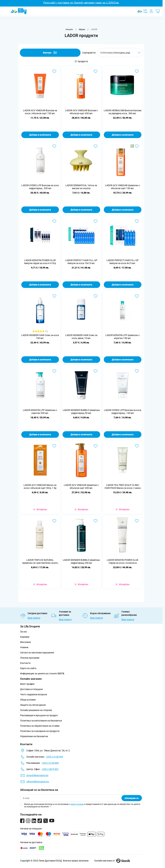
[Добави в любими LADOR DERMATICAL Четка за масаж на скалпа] (96, 146)
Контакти (25, 663)
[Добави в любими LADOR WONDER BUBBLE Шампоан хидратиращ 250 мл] (96, 521)
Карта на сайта (28, 668)
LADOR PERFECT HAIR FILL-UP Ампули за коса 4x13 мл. (123, 262)
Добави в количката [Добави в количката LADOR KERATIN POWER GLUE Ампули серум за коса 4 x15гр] (40, 285)
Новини (24, 647)
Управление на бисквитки (34, 736)
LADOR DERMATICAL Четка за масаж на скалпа (81, 187)
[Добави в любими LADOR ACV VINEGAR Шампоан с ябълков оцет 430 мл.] (96, 446)
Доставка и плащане (31, 689)
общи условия (77, 804)
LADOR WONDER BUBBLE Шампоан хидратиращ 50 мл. (81, 412)
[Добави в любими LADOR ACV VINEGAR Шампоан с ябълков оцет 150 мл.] (137, 146)
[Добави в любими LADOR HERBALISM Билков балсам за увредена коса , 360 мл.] (137, 71)
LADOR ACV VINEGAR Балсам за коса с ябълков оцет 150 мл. (40, 112)
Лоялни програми (30, 658)
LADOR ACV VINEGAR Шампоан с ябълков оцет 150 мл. (123, 187)
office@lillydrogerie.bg (38, 782)
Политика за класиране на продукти (40, 731)
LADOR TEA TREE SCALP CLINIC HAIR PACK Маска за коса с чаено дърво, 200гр (123, 487)
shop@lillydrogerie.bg (37, 775)
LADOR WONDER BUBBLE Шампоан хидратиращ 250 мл (81, 561)
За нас (24, 632)
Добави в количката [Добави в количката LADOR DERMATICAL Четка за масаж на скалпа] (81, 210)
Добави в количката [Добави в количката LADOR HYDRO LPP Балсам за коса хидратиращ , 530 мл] (40, 210)
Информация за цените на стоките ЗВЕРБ (42, 673)
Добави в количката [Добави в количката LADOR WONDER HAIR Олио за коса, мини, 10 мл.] (81, 360)
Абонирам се (132, 798)
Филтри (50, 53)
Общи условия (28, 700)
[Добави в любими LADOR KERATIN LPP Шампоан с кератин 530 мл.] (54, 371)
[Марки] (82, 29)
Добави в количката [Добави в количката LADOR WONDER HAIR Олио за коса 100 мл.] (40, 360)
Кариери (25, 637)
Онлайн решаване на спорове (36, 710)
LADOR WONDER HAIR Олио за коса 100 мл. (40, 337)
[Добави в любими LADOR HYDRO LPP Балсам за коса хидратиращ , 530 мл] (54, 146)
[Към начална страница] (69, 29)
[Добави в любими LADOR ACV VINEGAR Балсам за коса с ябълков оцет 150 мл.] (54, 71)
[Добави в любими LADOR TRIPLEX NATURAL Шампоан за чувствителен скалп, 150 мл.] (54, 521)
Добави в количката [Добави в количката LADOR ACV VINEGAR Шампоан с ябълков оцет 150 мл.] (123, 210)
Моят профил (27, 684)
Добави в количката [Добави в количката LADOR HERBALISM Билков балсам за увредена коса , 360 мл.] (123, 135)
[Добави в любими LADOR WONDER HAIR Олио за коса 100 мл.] (54, 296)
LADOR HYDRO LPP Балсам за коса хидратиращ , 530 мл (40, 187)
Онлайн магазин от (112, 861)
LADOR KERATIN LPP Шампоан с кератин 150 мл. (123, 337)
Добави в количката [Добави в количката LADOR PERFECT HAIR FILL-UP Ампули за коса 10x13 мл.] (81, 285)
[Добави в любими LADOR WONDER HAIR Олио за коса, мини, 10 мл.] (96, 296)
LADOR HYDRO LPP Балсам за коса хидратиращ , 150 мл (123, 412)
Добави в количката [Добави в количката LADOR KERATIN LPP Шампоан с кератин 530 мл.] (40, 434)
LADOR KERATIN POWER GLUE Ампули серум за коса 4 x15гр (40, 262)
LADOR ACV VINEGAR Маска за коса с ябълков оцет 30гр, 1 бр (40, 487)
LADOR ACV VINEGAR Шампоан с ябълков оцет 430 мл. (81, 487)
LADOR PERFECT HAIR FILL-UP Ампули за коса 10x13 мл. (81, 262)
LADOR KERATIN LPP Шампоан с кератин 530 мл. (40, 412)
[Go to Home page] (19, 11)
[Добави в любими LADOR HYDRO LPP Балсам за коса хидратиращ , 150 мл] (137, 371)
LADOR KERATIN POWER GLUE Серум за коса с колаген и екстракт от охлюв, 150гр (123, 562)
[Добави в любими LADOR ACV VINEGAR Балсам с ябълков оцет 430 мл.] (96, 71)
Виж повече (34, 618)
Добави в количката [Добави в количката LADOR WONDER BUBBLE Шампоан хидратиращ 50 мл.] (81, 434)
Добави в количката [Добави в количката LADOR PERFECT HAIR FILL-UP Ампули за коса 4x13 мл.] (123, 285)
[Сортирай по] (120, 53)
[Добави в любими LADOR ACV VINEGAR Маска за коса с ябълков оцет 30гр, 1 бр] (54, 446)
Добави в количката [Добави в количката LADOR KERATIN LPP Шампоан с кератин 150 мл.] (123, 360)
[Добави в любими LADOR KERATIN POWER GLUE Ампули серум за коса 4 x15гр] (54, 221)
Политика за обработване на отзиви (40, 726)
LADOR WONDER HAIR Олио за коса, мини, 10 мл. (81, 337)
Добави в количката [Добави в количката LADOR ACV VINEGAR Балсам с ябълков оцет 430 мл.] (81, 135)
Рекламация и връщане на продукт (39, 715)
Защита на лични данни (33, 705)
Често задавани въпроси (34, 694)
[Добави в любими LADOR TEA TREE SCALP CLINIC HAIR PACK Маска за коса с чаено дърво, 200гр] (137, 446)
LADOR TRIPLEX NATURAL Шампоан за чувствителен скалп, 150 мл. (40, 562)
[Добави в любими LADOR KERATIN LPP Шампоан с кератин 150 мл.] (137, 296)
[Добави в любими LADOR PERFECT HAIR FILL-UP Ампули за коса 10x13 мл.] (96, 221)
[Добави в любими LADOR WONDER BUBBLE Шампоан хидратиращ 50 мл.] (96, 371)
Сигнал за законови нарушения (37, 653)
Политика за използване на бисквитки (41, 721)
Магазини (25, 642)
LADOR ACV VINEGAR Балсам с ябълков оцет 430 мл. (81, 112)
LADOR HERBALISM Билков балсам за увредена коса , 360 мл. (123, 112)
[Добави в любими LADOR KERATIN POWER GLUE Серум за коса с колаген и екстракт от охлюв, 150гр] (137, 521)
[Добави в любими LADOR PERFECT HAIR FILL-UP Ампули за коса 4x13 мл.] (137, 221)
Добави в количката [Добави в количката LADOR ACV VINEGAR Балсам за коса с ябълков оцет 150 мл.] (40, 135)
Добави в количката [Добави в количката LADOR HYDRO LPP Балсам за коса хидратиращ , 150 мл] (123, 434)
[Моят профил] (151, 11)
